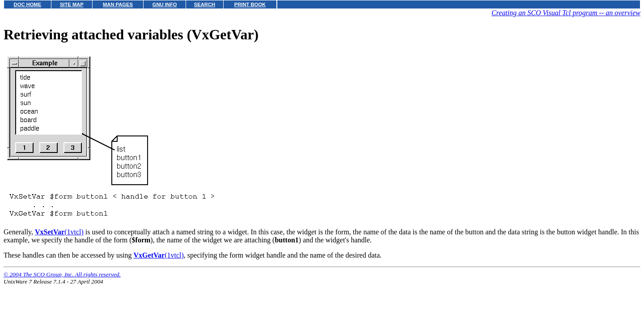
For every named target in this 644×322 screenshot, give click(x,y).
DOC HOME (28, 4)
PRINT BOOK (250, 4)
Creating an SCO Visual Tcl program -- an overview (566, 13)
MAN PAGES (118, 4)
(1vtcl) (59, 232)
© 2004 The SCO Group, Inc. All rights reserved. (62, 274)
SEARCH (205, 4)
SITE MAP (72, 4)
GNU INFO (165, 4)
